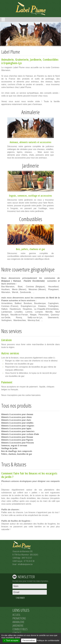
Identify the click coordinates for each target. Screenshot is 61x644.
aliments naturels (28, 142)
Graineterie (22, 60)
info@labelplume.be (25, 564)
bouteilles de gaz (25, 454)
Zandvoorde (25, 292)
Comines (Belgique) (35, 287)
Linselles (19, 312)
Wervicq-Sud (33, 320)
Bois (18, 249)
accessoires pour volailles (22, 423)
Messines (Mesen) (37, 289)
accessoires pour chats (21, 420)
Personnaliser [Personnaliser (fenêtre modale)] (29, 640)
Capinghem (53, 303)
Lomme (29, 312)
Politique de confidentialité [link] (48, 640)
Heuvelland (53, 287)
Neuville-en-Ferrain (19, 315)
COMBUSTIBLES (20, 629)
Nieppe (33, 315)
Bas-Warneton (8, 287)
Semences (6, 445)
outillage (33, 196)
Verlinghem (6, 320)
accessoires (46, 142)
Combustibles (51, 60)
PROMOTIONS (19, 618)
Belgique (6, 281)
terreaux (23, 445)
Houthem (5, 289)
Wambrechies (20, 320)
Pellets (4, 454)
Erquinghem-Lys (28, 306)
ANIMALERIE (18, 622)
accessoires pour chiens (21, 417)
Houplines (27, 309)
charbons (34, 249)
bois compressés (25, 451)
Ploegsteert (53, 289)
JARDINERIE (18, 625)
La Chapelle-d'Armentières (46, 309)
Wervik (15, 292)
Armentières (7, 303)
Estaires (42, 306)
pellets (25, 249)
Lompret (39, 312)
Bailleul (18, 303)
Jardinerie (36, 60)
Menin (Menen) (19, 289)
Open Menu (3, 20)
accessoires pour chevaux (22, 414)
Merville (49, 312)
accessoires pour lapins (21, 428)
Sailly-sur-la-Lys (35, 317)
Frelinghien (53, 306)
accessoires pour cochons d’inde (25, 434)
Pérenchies (44, 315)
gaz (43, 249)
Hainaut (17, 281)
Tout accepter (11, 640)
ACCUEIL (16, 615)
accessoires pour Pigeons (22, 440)
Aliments (5, 414)
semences (22, 196)
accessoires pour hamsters (23, 431)
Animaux (14, 142)
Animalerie (7, 60)
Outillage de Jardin (9, 448)
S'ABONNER (20, 598)
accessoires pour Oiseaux (22, 437)
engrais (14, 445)
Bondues (28, 303)
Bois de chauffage (9, 451)
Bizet (20, 287)
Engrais (13, 196)
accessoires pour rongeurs (23, 426)
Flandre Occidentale (34, 281)
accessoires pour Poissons (23, 443)
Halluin (4, 309)
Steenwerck (53, 317)
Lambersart (7, 312)
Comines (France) (10, 306)
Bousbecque (40, 303)
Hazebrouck (15, 309)
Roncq (19, 317)
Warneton (6, 292)
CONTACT (17, 633)
